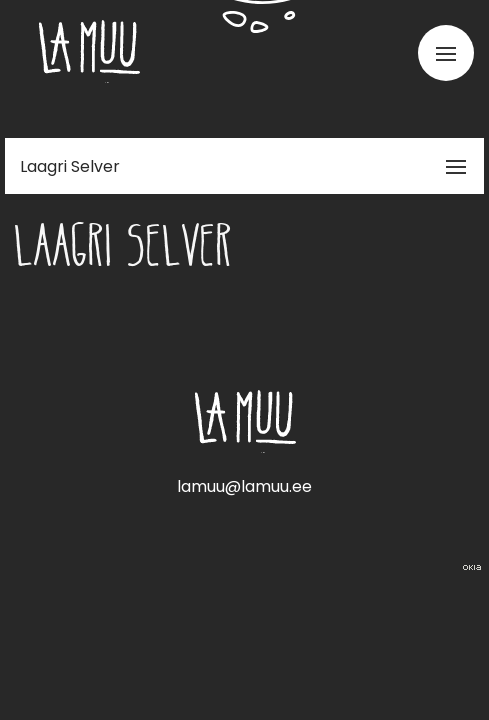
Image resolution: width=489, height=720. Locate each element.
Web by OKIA (472, 567)
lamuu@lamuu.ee (244, 486)
